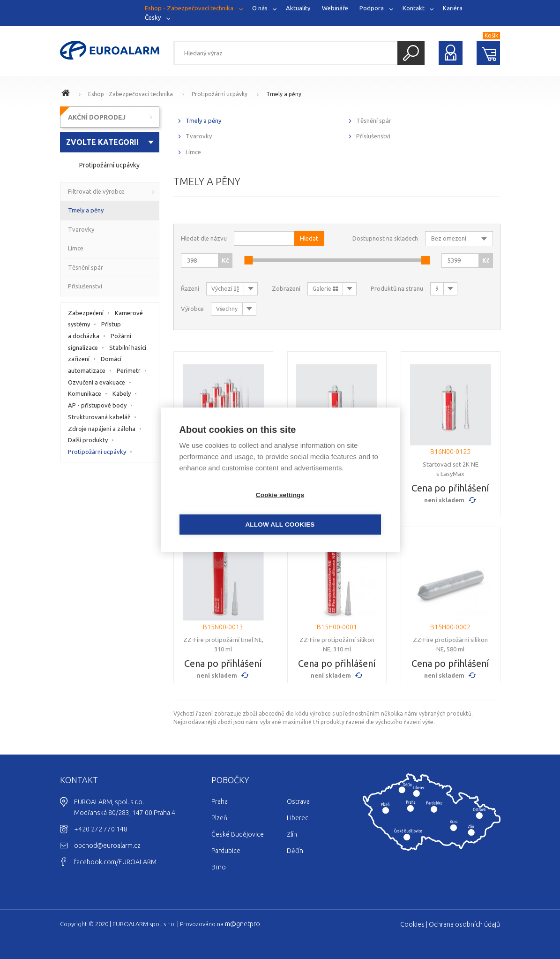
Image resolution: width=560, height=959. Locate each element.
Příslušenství (373, 136)
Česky (153, 17)
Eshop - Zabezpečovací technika (189, 8)
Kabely (122, 393)
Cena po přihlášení (450, 488)
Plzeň (219, 818)
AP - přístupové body (97, 405)
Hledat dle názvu (204, 238)
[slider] (248, 260)
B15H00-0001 (337, 627)
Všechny (227, 309)
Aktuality (298, 8)
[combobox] (110, 142)
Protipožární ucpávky (220, 94)
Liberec (298, 818)
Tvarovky (199, 136)
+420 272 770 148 (101, 829)
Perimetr (129, 370)
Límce (193, 152)
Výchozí (225, 289)
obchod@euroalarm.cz (107, 846)
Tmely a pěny (284, 94)
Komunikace (85, 393)
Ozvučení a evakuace (97, 382)
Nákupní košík (489, 53)
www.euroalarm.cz (67, 94)
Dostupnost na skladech (385, 238)
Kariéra (453, 8)
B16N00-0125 (450, 452)
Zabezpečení (86, 313)
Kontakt (414, 8)
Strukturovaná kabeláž (99, 417)
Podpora (372, 8)
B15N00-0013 (223, 627)
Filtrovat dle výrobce (96, 191)
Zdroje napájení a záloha (102, 429)
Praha (220, 801)
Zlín (292, 834)
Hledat (411, 53)
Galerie (325, 289)
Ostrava (298, 801)
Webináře (335, 8)
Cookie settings (226, 510)
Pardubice (226, 851)
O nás (260, 8)
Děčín (295, 851)
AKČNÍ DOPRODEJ (97, 117)
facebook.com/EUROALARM (115, 862)
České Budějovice (238, 834)
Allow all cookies (334, 510)
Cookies (412, 924)
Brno (219, 867)
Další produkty (88, 440)
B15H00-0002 (450, 627)
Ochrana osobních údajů (464, 924)
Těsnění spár (374, 121)
